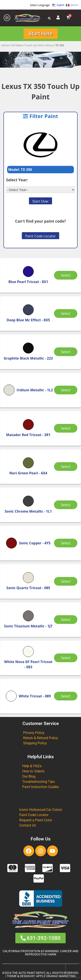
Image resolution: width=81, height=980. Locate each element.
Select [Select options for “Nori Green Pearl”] (66, 467)
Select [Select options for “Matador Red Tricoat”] (66, 428)
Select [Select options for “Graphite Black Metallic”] (66, 352)
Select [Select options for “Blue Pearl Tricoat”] (66, 275)
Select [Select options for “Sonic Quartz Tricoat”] (66, 581)
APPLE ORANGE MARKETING (56, 976)
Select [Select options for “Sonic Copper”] (66, 543)
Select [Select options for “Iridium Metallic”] (66, 390)
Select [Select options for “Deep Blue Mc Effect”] (66, 313)
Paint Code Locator (40, 236)
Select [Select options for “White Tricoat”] (66, 696)
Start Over (41, 201)
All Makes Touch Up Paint (28, 45)
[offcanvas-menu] (7, 18)
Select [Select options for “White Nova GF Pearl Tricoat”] (66, 658)
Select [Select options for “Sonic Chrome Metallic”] (66, 505)
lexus (50, 45)
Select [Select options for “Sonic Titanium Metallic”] (66, 620)
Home (5, 45)
